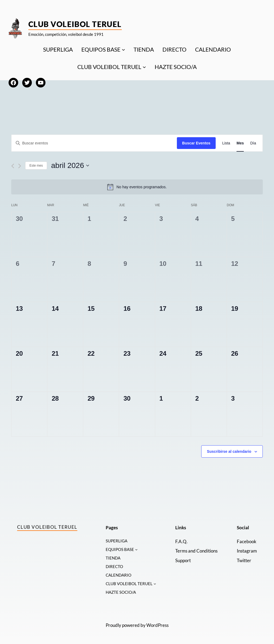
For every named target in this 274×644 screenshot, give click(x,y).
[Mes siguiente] (20, 166)
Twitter (244, 560)
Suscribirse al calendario (229, 451)
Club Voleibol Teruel (75, 24)
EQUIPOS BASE (101, 49)
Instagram (247, 551)
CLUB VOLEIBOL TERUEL (109, 67)
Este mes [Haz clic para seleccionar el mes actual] (36, 166)
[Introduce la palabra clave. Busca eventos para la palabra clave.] (94, 143)
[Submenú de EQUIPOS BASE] (123, 49)
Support (183, 560)
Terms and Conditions (196, 551)
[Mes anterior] (13, 166)
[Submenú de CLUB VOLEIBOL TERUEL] (144, 67)
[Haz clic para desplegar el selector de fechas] (70, 166)
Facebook (247, 541)
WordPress (157, 626)
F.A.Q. (181, 541)
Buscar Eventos (196, 143)
